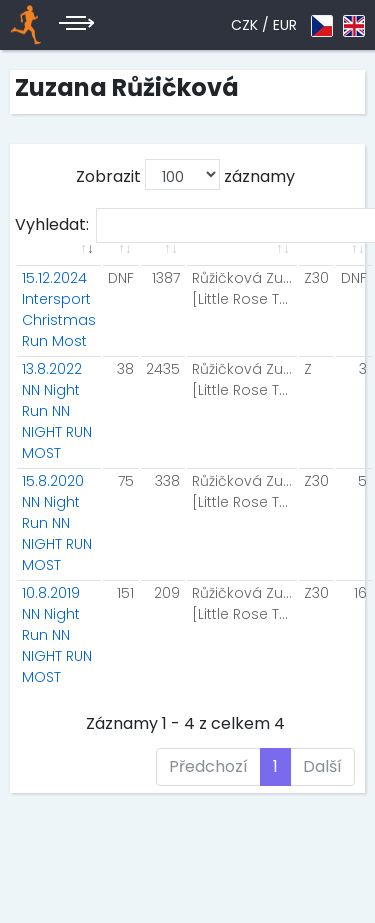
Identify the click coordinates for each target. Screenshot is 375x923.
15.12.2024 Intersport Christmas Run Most (59, 309)
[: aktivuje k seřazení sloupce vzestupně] (59, 261)
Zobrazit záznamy (185, 174)
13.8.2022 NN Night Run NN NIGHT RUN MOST (57, 411)
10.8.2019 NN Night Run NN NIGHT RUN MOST (57, 635)
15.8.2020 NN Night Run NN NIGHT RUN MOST (57, 523)
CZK (244, 25)
